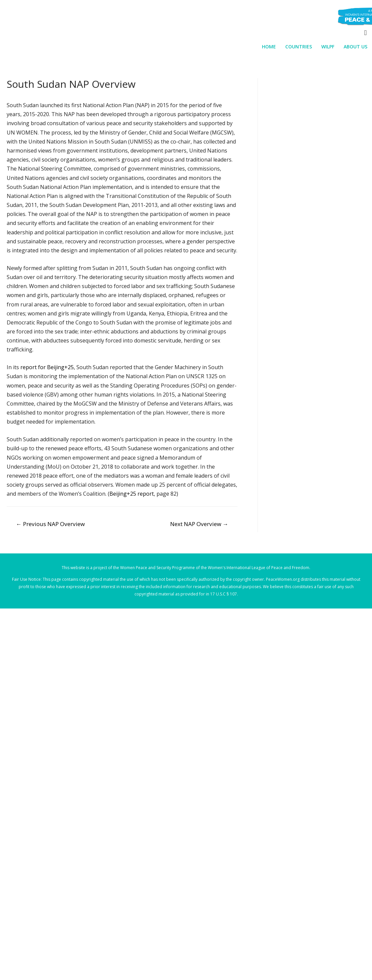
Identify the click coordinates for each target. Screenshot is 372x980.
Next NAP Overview (199, 524)
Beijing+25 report (132, 494)
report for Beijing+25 (47, 367)
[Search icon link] (365, 33)
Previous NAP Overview (50, 524)
